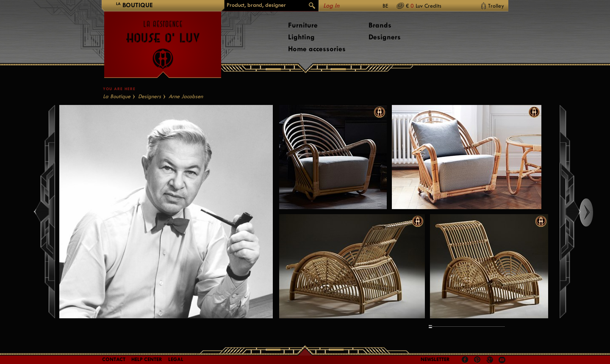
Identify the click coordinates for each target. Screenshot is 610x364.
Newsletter (435, 359)
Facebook (465, 360)
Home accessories (317, 49)
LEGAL (176, 359)
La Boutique (117, 96)
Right (594, 212)
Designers (385, 37)
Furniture (303, 25)
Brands (380, 25)
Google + (491, 360)
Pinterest (477, 360)
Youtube (502, 360)
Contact (114, 359)
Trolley (496, 6)
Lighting (301, 37)
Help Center (147, 359)
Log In (331, 6)
